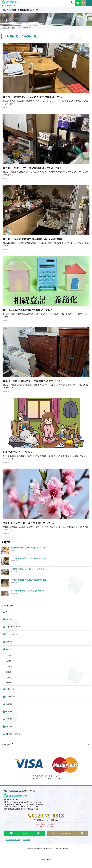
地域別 (9, 649)
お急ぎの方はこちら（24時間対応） (46, 826)
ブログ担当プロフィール (15, 634)
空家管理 (9, 719)
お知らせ (9, 619)
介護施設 (9, 642)
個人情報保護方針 (13, 840)
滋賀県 (9, 683)
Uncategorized (11, 612)
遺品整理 (9, 727)
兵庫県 (9, 661)
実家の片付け (11, 689)
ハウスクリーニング (13, 627)
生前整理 (9, 712)
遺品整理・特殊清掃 (13, 734)
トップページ (5, 28)
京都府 (9, 656)
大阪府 (9, 672)
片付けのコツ (11, 697)
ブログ (14, 28)
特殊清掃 (9, 704)
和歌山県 (9, 666)
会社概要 (26, 840)
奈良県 (9, 677)
